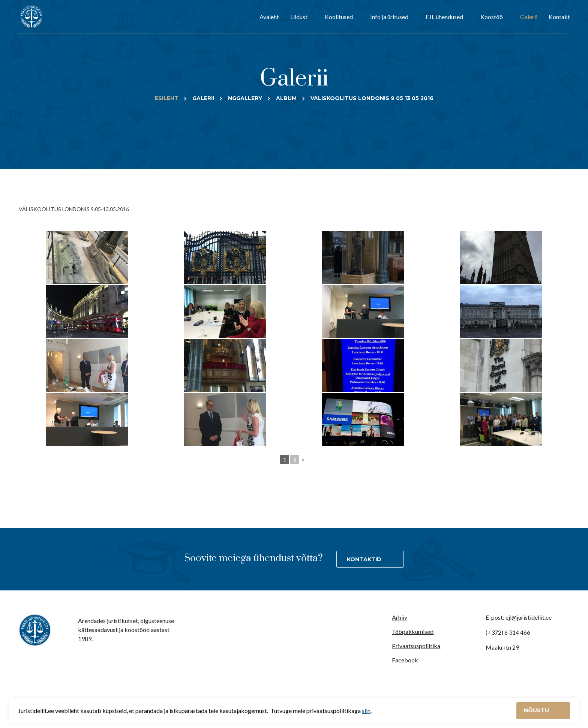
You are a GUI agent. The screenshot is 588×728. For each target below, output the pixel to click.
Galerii (529, 17)
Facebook (405, 660)
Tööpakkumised (413, 631)
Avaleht (269, 17)
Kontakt (559, 17)
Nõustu (537, 710)
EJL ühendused (444, 17)
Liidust (299, 17)
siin (366, 711)
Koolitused (339, 17)
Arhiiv (400, 617)
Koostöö (492, 17)
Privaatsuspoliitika (416, 646)
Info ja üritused (389, 17)
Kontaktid (364, 559)
